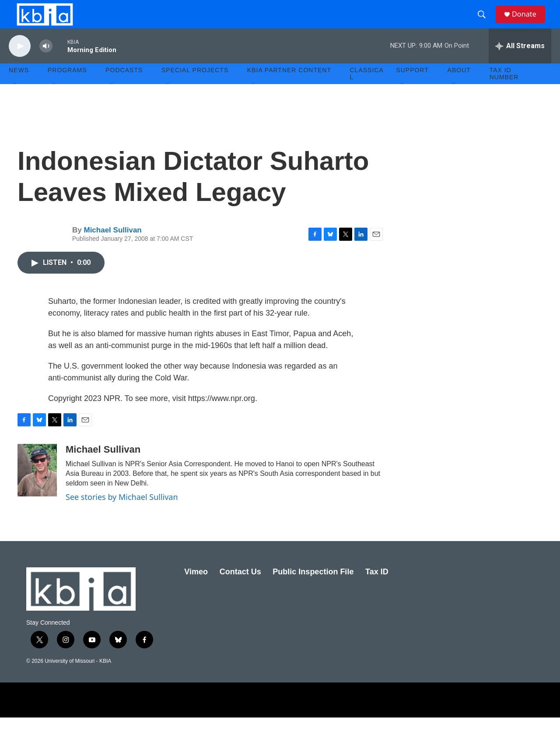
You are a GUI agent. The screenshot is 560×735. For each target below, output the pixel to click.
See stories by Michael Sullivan (122, 514)
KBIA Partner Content (289, 88)
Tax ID (377, 589)
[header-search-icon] (485, 23)
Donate (529, 23)
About (459, 88)
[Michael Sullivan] (37, 488)
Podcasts (124, 88)
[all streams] (520, 63)
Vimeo (196, 589)
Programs (67, 88)
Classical (367, 91)
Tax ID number (504, 91)
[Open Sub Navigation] (15, 102)
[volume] (46, 64)
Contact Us (240, 589)
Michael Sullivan (112, 248)
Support (412, 88)
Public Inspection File (313, 589)
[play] (20, 64)
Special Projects (195, 88)
